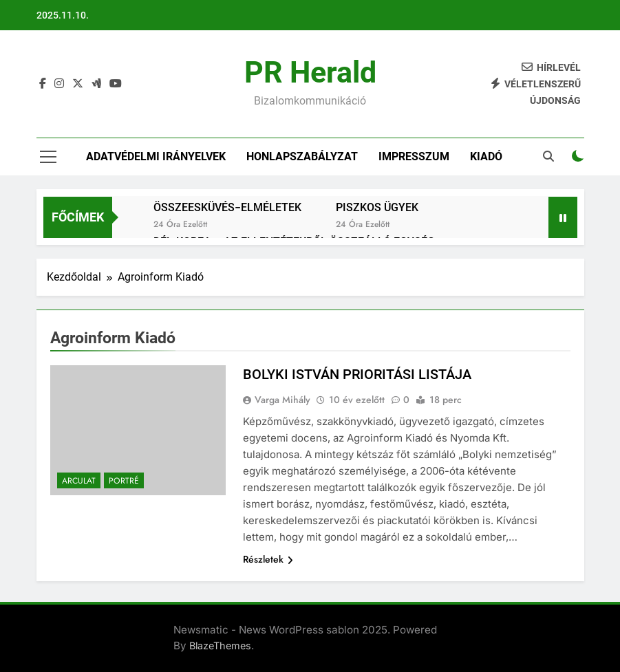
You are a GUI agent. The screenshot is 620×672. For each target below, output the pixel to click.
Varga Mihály (282, 400)
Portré (124, 481)
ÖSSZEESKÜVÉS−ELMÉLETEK (227, 207)
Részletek (268, 559)
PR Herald (310, 72)
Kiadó (486, 156)
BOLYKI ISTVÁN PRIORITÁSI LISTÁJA (357, 374)
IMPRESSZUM (414, 156)
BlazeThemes (220, 646)
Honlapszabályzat (302, 156)
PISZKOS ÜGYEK (377, 207)
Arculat (79, 481)
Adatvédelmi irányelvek (156, 156)
